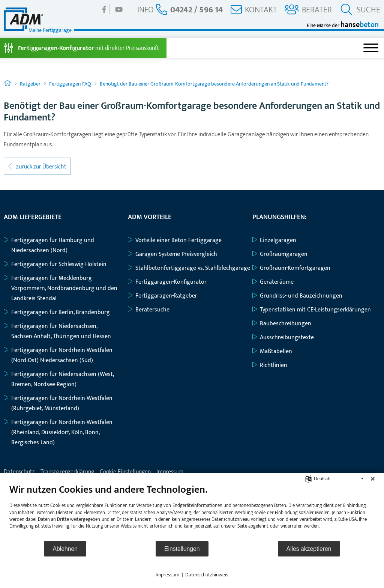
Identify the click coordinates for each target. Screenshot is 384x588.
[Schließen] (373, 479)
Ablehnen (65, 549)
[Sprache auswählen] (308, 479)
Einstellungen (182, 549)
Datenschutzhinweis (207, 575)
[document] (192, 512)
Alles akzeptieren (309, 549)
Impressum (167, 575)
